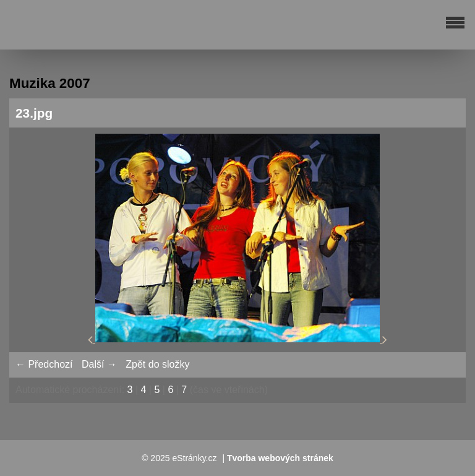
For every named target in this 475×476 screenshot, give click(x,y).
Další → (99, 364)
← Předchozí (44, 364)
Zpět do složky (157, 364)
